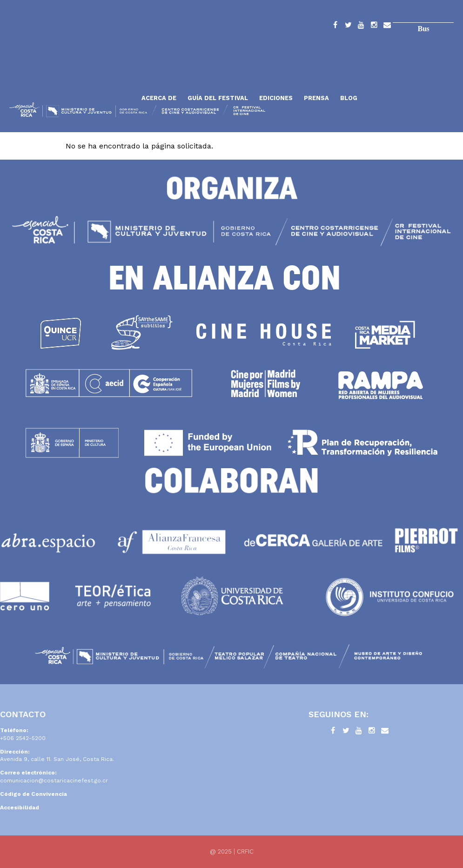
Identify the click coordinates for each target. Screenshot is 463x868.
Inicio (72, 76)
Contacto (387, 27)
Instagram (374, 27)
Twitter (348, 27)
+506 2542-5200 (23, 738)
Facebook (335, 27)
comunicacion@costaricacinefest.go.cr (54, 781)
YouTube (361, 27)
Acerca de (159, 98)
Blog (349, 98)
